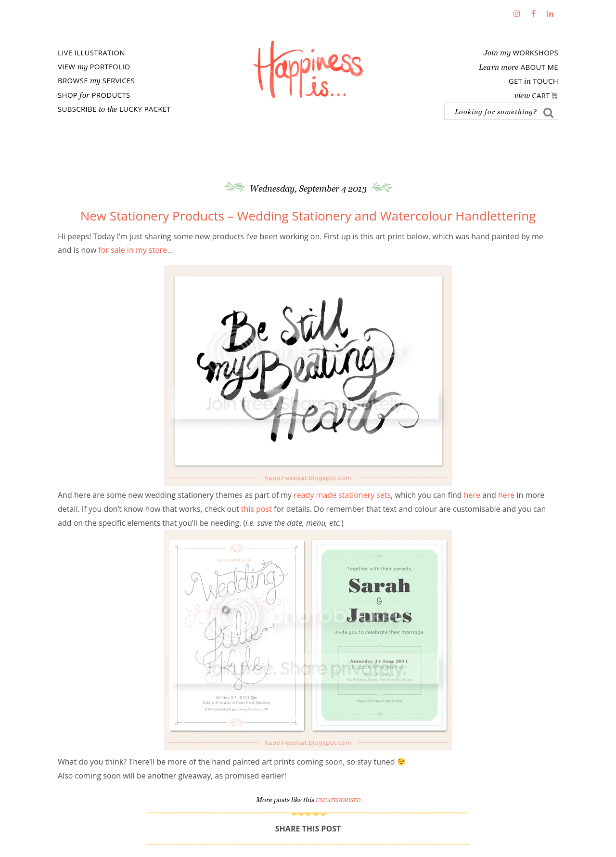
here (472, 495)
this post (257, 509)
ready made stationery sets (341, 495)
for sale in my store (132, 250)
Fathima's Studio (308, 69)
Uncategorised (338, 800)
